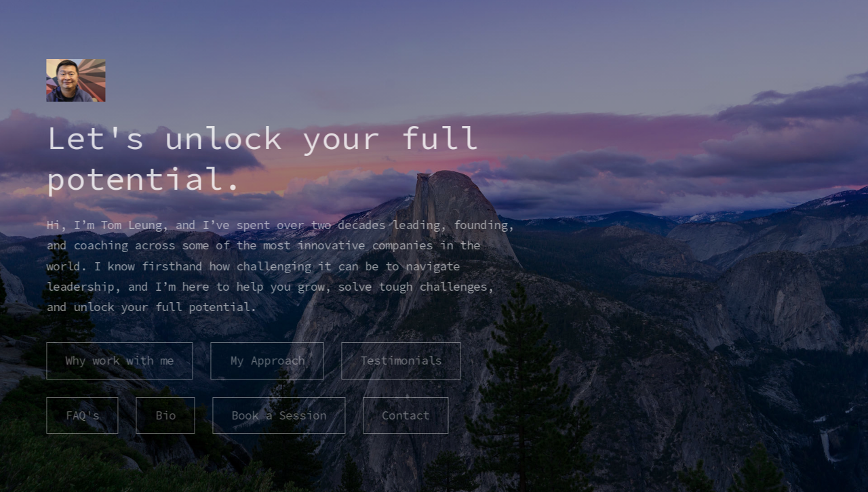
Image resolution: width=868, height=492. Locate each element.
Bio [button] (164, 415)
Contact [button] (404, 415)
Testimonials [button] (399, 361)
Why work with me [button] (119, 361)
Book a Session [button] (277, 415)
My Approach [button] (266, 361)
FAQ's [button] (81, 415)
